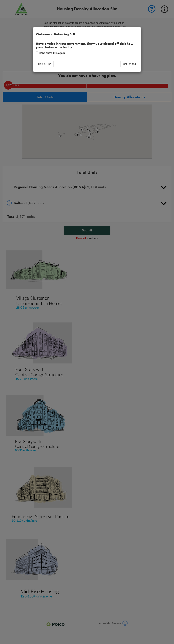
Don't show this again (50, 53)
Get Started (129, 64)
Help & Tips (45, 64)
